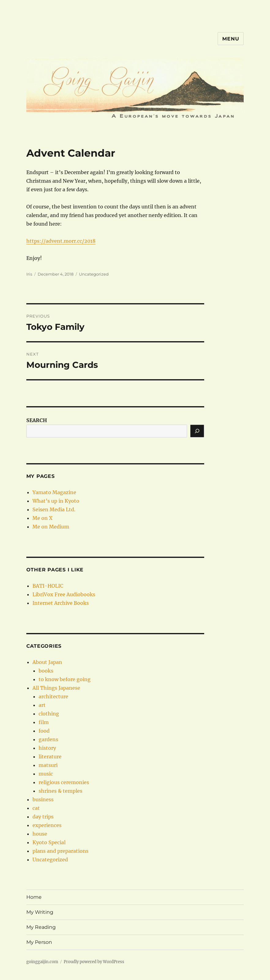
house (40, 834)
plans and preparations (60, 851)
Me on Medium (51, 527)
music (46, 774)
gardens (48, 739)
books (46, 671)
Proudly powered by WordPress (94, 962)
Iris (29, 274)
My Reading (41, 927)
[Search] (197, 431)
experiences (47, 825)
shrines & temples (60, 791)
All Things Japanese (56, 688)
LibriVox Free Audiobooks (64, 594)
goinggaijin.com (42, 962)
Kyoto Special (49, 842)
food (44, 731)
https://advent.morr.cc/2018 (61, 241)
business (43, 799)
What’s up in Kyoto (56, 501)
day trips (43, 817)
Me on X (42, 518)
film (44, 722)
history (47, 748)
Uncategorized (94, 274)
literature (50, 757)
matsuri (48, 765)
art (42, 705)
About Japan (47, 662)
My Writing (40, 912)
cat (36, 808)
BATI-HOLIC (48, 586)
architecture (53, 696)
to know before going (65, 679)
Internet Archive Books (61, 603)
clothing (49, 714)
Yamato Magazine (54, 492)
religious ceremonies (64, 782)
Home (34, 897)
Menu (231, 39)
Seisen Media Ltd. (54, 509)
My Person (39, 942)
